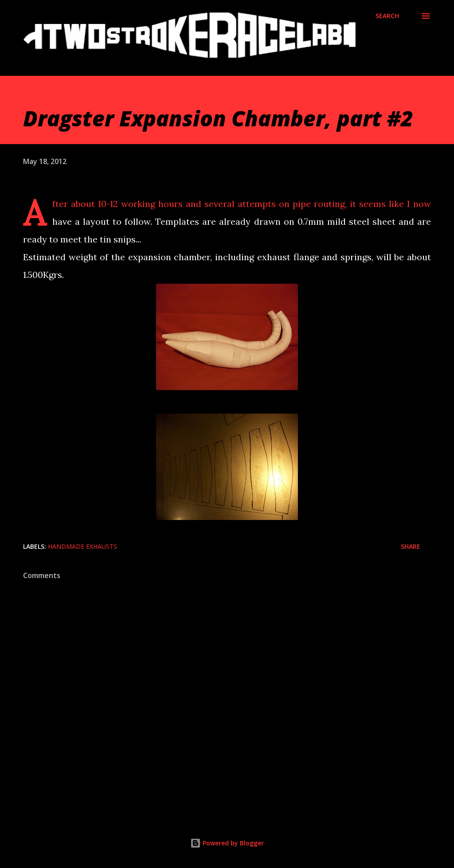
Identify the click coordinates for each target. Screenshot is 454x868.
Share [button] (411, 546)
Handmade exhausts (82, 546)
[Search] (387, 16)
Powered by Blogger (227, 843)
